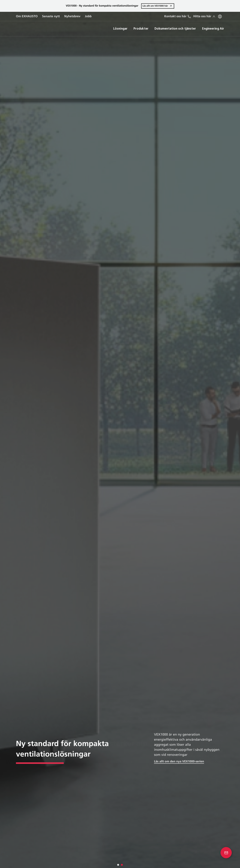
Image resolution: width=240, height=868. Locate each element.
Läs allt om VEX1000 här (155, 6)
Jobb (88, 16)
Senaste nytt (51, 16)
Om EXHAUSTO (27, 16)
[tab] (118, 865)
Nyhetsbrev (72, 16)
